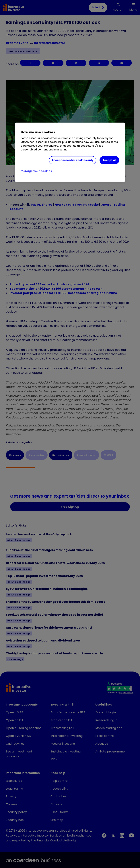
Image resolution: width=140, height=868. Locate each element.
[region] (70, 152)
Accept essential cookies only (73, 160)
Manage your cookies (36, 171)
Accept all (109, 160)
